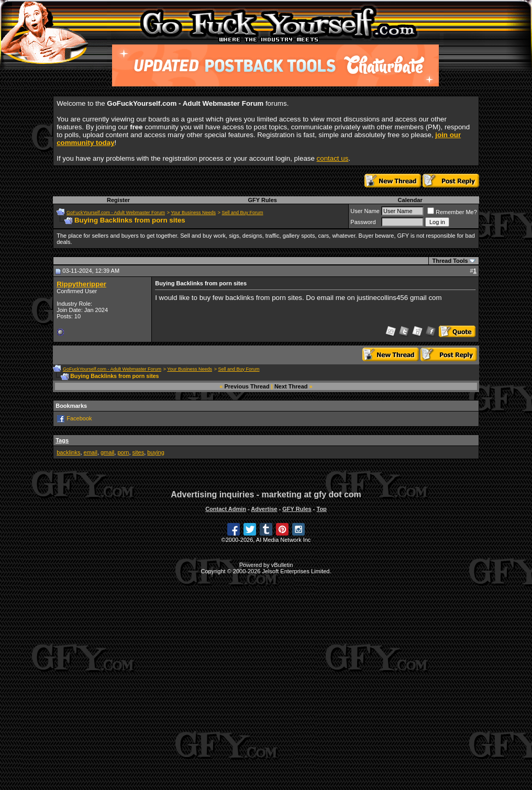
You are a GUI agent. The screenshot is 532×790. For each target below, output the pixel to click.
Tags (62, 440)
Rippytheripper (81, 284)
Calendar (410, 200)
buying (156, 452)
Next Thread (291, 386)
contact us (333, 158)
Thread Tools (450, 261)
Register (118, 200)
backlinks (68, 452)
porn (123, 452)
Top (321, 509)
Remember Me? (452, 212)
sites (138, 452)
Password (363, 222)
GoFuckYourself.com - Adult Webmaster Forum (116, 213)
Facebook (79, 418)
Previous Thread (247, 386)
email (91, 452)
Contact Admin (226, 509)
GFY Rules (262, 200)
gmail (107, 452)
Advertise (264, 509)
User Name (365, 211)
